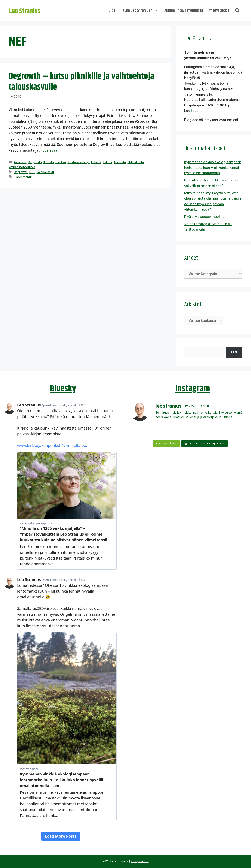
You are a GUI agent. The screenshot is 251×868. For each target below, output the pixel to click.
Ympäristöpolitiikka (22, 167)
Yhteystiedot (219, 11)
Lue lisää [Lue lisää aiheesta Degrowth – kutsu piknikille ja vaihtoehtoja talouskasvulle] (50, 150)
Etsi (234, 352)
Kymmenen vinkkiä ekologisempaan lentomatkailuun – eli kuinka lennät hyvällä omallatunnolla (213, 167)
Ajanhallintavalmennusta (184, 11)
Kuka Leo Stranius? (142, 11)
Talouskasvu (45, 172)
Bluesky (63, 389)
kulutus (96, 162)
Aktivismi (20, 162)
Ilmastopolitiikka (55, 162)
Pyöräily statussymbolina (204, 217)
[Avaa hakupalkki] (237, 11)
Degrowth (35, 162)
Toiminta (120, 162)
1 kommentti (23, 177)
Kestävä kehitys (79, 162)
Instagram (193, 389)
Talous (107, 162)
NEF (32, 172)
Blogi (113, 11)
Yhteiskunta (136, 162)
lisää (195, 111)
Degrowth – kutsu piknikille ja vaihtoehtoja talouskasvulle (81, 82)
